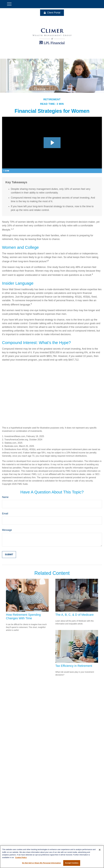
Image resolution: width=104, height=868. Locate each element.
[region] (52, 857)
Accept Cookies (72, 863)
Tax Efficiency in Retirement (74, 666)
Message (7, 530)
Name (5, 497)
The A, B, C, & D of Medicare (74, 615)
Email (5, 514)
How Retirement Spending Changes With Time (23, 616)
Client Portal (52, 13)
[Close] (100, 850)
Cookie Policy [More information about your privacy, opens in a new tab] (21, 857)
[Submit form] (9, 555)
